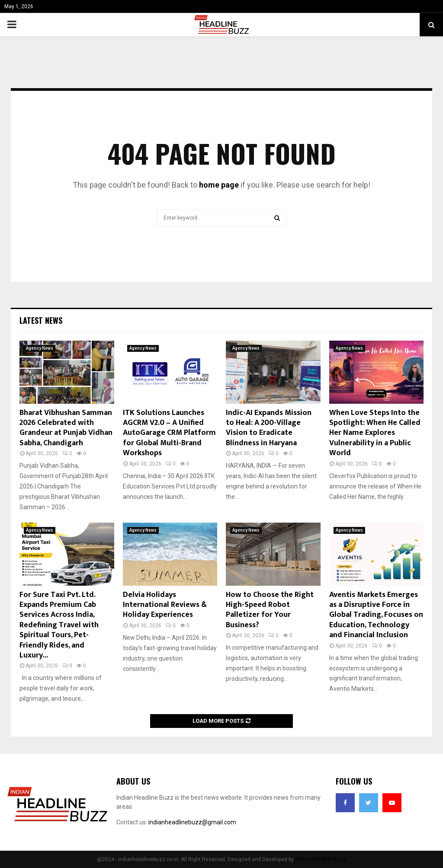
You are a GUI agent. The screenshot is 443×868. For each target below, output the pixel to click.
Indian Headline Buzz (321, 859)
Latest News (41, 320)
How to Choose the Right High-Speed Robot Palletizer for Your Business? (270, 610)
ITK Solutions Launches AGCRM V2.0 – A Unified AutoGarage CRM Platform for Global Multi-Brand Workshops (169, 433)
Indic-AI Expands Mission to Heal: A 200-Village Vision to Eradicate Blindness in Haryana (269, 428)
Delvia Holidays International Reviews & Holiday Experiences (165, 605)
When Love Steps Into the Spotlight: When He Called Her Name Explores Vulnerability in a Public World (375, 433)
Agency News (40, 348)
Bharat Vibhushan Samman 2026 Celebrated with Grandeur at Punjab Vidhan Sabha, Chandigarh (66, 428)
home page (219, 185)
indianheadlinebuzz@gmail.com (192, 822)
